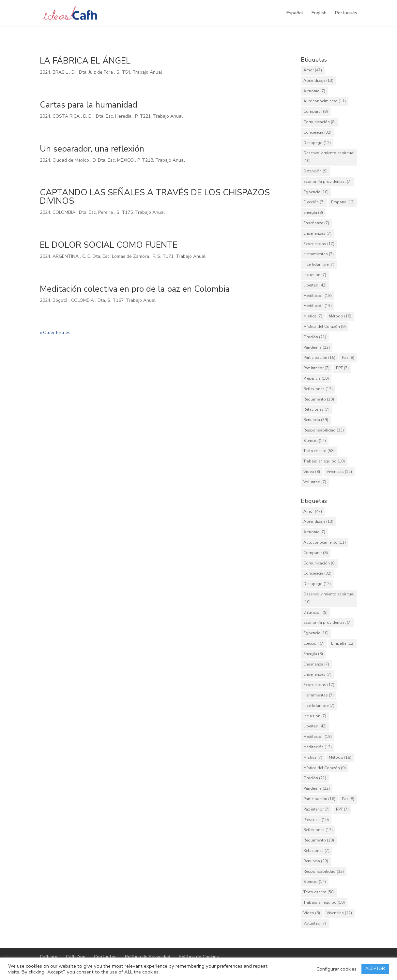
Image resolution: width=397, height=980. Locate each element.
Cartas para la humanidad (89, 105)
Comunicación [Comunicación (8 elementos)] (320, 122)
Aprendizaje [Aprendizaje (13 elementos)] (318, 80)
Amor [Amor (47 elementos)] (313, 70)
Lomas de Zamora (131, 256)
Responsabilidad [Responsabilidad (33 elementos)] (324, 430)
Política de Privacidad (148, 957)
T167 (118, 300)
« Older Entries (55, 333)
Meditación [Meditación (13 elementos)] (318, 306)
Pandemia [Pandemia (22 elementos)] (317, 347)
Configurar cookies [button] (336, 969)
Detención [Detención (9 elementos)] (315, 171)
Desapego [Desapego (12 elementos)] (317, 143)
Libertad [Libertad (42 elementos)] (315, 285)
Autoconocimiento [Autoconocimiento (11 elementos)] (325, 101)
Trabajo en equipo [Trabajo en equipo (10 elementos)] (324, 461)
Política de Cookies (199, 957)
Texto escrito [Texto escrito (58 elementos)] (319, 451)
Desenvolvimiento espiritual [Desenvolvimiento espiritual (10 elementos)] (329, 157)
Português (346, 13)
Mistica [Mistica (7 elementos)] (313, 316)
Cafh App (76, 957)
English (319, 13)
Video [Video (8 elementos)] (312, 472)
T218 (147, 160)
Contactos (105, 957)
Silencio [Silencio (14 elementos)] (315, 441)
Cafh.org (49, 957)
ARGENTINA (66, 256)
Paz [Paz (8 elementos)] (348, 358)
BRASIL (61, 72)
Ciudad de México (71, 160)
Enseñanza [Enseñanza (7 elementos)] (316, 223)
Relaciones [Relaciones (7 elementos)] (316, 409)
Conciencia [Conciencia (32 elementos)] (317, 132)
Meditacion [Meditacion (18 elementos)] (318, 296)
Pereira (106, 212)
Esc (109, 116)
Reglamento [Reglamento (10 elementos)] (319, 399)
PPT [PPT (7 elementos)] (342, 368)
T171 (168, 256)
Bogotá (61, 300)
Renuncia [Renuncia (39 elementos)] (316, 420)
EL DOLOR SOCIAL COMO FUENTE (109, 245)
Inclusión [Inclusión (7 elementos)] (315, 275)
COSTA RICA (67, 116)
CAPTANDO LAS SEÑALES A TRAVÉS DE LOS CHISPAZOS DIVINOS (155, 197)
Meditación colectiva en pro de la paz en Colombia (135, 289)
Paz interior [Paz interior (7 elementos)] (316, 368)
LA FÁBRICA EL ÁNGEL (85, 61)
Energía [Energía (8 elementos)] (313, 212)
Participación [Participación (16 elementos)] (319, 358)
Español (295, 13)
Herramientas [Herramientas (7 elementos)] (319, 254)
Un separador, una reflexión (92, 149)
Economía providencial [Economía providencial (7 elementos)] (328, 182)
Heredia (124, 116)
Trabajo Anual (147, 72)
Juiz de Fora (101, 72)
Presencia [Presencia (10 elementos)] (316, 378)
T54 (126, 72)
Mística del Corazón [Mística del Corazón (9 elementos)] (325, 327)
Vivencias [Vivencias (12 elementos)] (339, 472)
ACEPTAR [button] (375, 969)
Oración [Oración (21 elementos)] (315, 337)
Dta (83, 72)
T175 (127, 212)
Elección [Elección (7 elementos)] (314, 202)
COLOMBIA (65, 212)
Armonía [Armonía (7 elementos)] (314, 91)
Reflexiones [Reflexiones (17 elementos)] (318, 389)
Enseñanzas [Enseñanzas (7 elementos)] (317, 233)
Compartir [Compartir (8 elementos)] (316, 111)
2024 (45, 72)
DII (74, 72)
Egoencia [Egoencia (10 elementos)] (316, 192)
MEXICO (126, 160)
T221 (145, 116)
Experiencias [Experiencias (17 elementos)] (319, 244)
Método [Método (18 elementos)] (340, 316)
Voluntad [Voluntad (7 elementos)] (315, 482)
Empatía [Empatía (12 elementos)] (343, 202)
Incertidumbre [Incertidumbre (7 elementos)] (319, 264)
